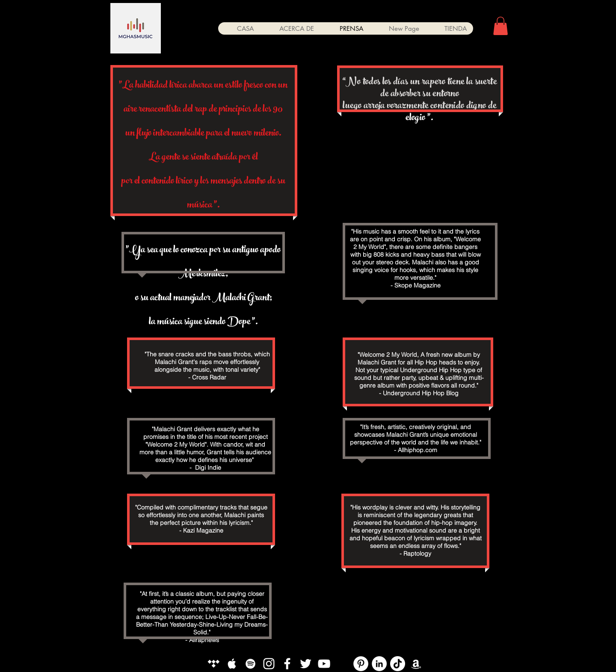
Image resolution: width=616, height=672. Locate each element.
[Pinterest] (361, 664)
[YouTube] (342, 664)
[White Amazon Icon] (416, 664)
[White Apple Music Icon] (232, 664)
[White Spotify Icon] (250, 664)
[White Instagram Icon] (269, 664)
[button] (500, 26)
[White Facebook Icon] (287, 664)
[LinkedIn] (379, 664)
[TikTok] (398, 664)
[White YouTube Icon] (324, 664)
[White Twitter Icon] (306, 664)
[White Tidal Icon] (214, 664)
